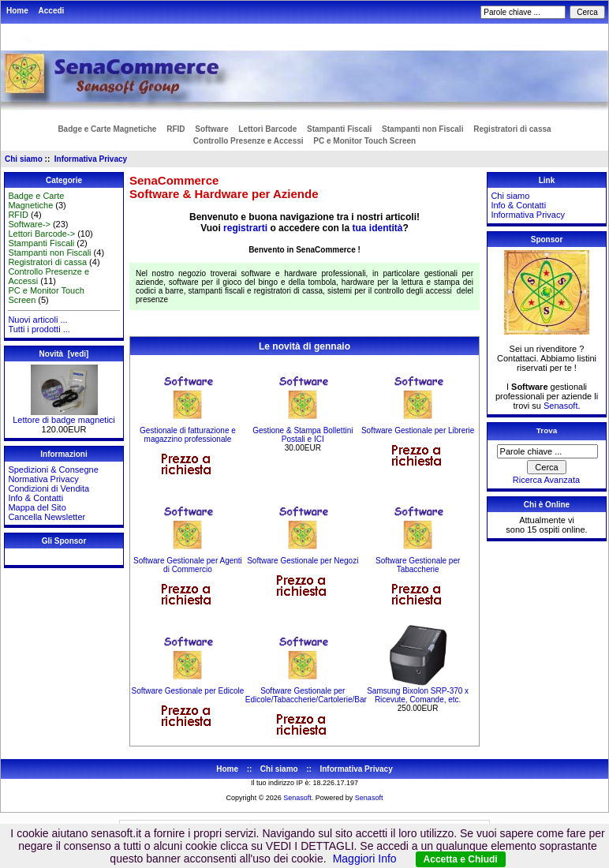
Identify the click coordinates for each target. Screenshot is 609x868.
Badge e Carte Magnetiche (107, 129)
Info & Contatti (35, 498)
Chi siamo (24, 159)
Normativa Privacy (43, 479)
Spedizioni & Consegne (53, 470)
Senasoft (560, 406)
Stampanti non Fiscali (422, 129)
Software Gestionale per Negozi (303, 561)
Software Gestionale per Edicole (188, 691)
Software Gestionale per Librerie (418, 430)
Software (211, 129)
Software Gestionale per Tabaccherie (418, 565)
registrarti (245, 228)
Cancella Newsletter (47, 517)
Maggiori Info (365, 859)
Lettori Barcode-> (41, 234)
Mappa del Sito (37, 507)
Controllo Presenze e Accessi (248, 141)
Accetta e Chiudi (461, 859)
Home (17, 11)
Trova (547, 430)
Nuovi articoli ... (37, 320)
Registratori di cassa (512, 129)
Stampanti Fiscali (339, 129)
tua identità (377, 228)
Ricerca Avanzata (546, 480)
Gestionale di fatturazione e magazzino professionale (188, 435)
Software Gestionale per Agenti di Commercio (188, 565)
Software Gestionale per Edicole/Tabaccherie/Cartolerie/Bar (306, 695)
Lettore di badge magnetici (64, 416)
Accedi (52, 11)
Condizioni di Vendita (49, 488)
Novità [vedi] (64, 354)
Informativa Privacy (91, 159)
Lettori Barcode (267, 129)
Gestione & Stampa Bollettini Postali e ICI (303, 435)
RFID (176, 129)
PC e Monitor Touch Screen (364, 141)
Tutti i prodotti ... (39, 329)
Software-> (29, 224)
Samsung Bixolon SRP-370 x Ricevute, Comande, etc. (418, 695)
